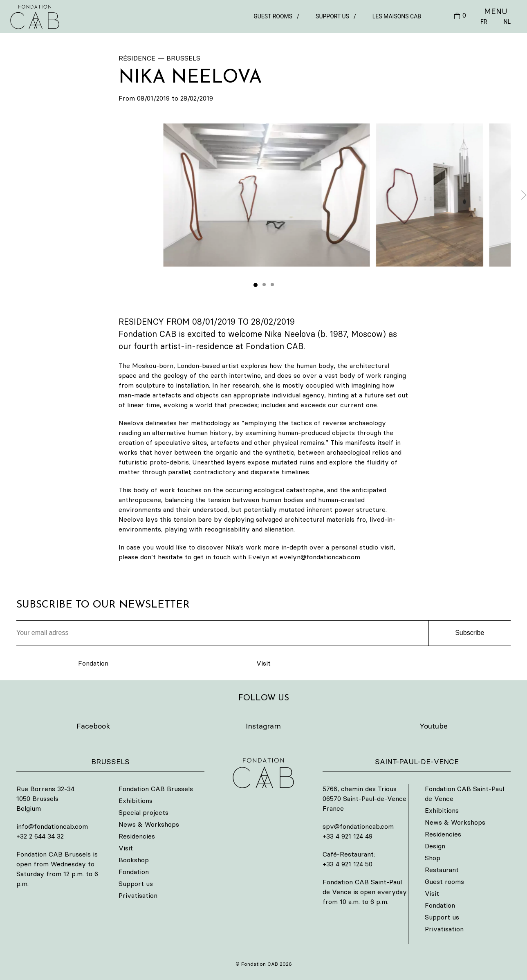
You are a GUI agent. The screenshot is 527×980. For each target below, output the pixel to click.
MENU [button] (496, 11)
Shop (433, 858)
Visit (263, 663)
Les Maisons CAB (397, 16)
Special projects (144, 812)
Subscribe (470, 633)
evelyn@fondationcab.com (320, 557)
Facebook (93, 726)
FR (484, 22)
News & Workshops (149, 824)
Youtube (434, 726)
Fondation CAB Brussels (156, 789)
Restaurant (442, 870)
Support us (332, 16)
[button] (267, 195)
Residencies (137, 836)
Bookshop (134, 860)
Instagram (263, 726)
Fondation (93, 663)
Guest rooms (273, 16)
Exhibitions (136, 801)
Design (435, 846)
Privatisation (138, 895)
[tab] (256, 285)
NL (507, 22)
